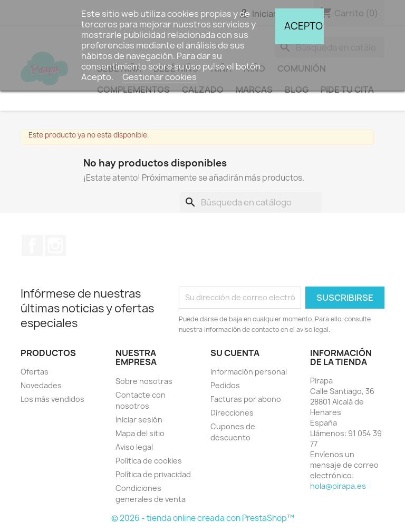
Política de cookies (149, 461)
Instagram (55, 245)
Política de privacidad (153, 474)
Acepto (303, 26)
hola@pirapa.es (338, 486)
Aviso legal (134, 447)
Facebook (32, 245)
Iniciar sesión (139, 420)
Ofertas (35, 372)
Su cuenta (235, 353)
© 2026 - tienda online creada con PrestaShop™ (203, 518)
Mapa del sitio (140, 433)
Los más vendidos (52, 399)
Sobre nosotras (144, 381)
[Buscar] (251, 202)
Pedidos (225, 385)
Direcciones (232, 413)
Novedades (41, 385)
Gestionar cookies (160, 77)
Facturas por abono (246, 399)
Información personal (249, 372)
